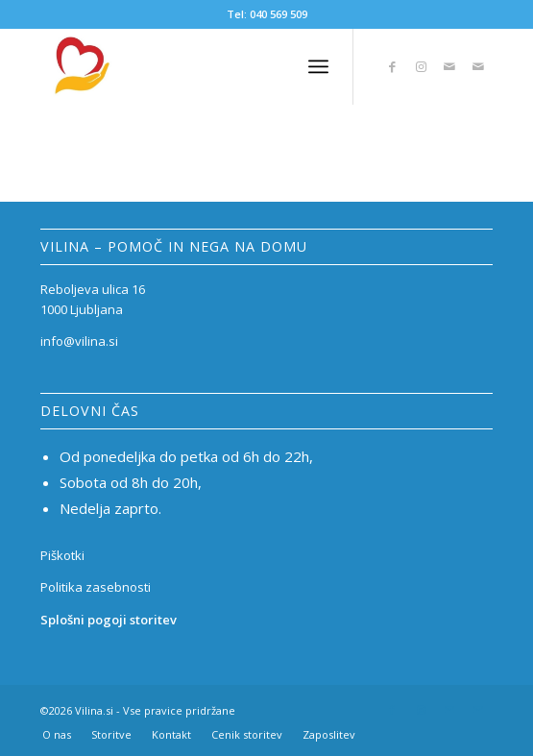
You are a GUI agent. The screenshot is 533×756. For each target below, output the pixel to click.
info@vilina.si (79, 341)
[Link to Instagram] (421, 67)
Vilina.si (94, 710)
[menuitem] (57, 734)
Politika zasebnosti (96, 587)
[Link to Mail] (449, 67)
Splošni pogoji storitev (109, 620)
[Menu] (318, 66)
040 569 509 (279, 14)
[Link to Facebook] (392, 67)
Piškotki (62, 555)
